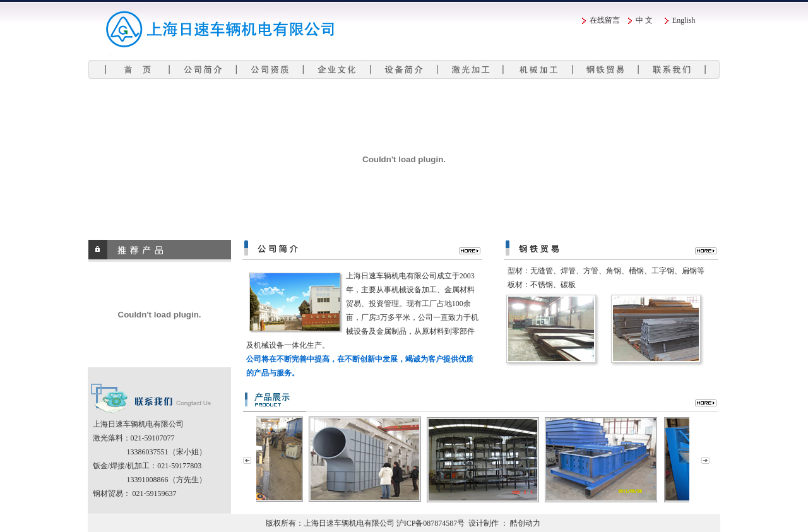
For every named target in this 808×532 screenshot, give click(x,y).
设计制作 (484, 523)
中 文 (644, 20)
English (684, 20)
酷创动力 (525, 523)
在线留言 (605, 20)
